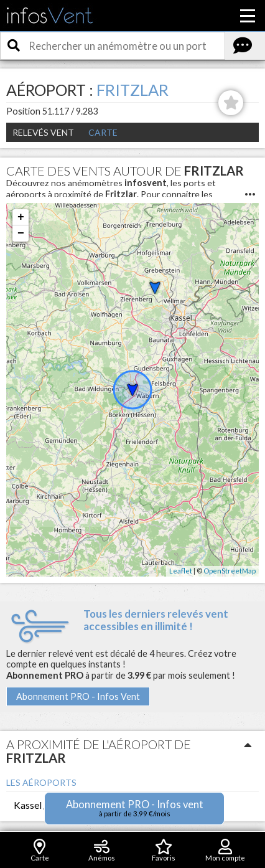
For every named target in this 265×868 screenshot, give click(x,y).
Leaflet (181, 571)
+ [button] (21, 217)
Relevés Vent (43, 132)
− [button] (21, 234)
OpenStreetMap (230, 571)
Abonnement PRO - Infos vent (135, 808)
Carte (103, 132)
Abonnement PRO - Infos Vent (78, 696)
